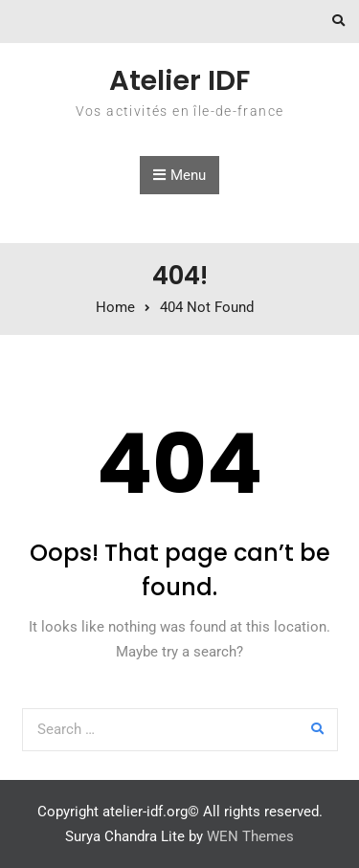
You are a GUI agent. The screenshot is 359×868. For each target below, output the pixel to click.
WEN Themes (250, 836)
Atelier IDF (179, 80)
